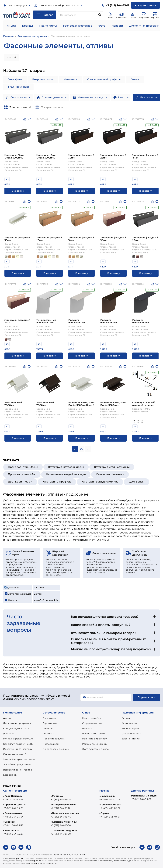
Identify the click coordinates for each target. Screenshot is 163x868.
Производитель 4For (22, 474)
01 (75, 449)
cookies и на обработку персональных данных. (113, 861)
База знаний (10, 775)
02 (82, 449)
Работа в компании (94, 734)
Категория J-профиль (57, 482)
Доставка (9, 734)
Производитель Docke (23, 467)
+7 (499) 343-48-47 (110, 817)
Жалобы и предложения (18, 764)
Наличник (70, 79)
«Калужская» (107, 796)
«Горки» (104, 813)
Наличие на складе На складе (66, 474)
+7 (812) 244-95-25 (13, 800)
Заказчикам (49, 718)
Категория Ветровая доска (66, 467)
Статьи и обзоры (131, 734)
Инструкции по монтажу (18, 749)
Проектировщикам (54, 739)
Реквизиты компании (95, 744)
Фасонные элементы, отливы (70, 36)
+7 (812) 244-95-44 (13, 817)
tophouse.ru (38, 861)
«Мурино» (57, 796)
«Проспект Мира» (110, 805)
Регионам (48, 734)
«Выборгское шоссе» (63, 805)
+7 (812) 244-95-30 (13, 834)
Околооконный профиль (104, 79)
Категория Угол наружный (112, 467)
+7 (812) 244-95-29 (61, 834)
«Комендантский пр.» (64, 822)
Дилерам (48, 728)
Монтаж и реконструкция (18, 739)
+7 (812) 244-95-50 (61, 825)
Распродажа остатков (78, 26)
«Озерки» (9, 822)
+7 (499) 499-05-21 (110, 808)
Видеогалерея (130, 728)
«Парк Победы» (13, 796)
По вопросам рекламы (56, 749)
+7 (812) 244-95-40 (61, 817)
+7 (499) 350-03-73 (110, 800)
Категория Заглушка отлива (100, 482)
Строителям (50, 723)
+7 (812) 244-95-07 (141, 799)
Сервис (126, 718)
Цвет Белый (137, 482)
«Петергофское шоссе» (65, 813)
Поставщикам (51, 744)
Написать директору (94, 739)
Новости (117, 26)
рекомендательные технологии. (42, 863)
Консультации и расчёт (17, 728)
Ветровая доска (43, 79)
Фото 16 (11, 57)
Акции (11, 26)
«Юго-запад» (11, 830)
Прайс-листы (48, 26)
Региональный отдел (144, 796)
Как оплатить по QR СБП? (18, 744)
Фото (102, 26)
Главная (8, 36)
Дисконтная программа (17, 723)
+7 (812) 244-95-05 (13, 808)
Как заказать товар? (15, 754)
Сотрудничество (92, 723)
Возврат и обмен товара (17, 770)
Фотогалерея (129, 723)
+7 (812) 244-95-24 (61, 800)
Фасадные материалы (32, 36)
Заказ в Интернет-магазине (19, 759)
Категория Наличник (110, 474)
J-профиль (15, 79)
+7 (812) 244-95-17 (60, 808)
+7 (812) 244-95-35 (13, 825)
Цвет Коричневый (20, 482)
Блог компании (131, 739)
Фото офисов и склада (95, 749)
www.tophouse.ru (17, 858)
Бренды (28, 26)
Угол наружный (18, 87)
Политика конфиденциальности (69, 855)
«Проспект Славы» (14, 805)
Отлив (135, 79)
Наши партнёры (92, 718)
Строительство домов (64, 830)
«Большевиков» (13, 813)
